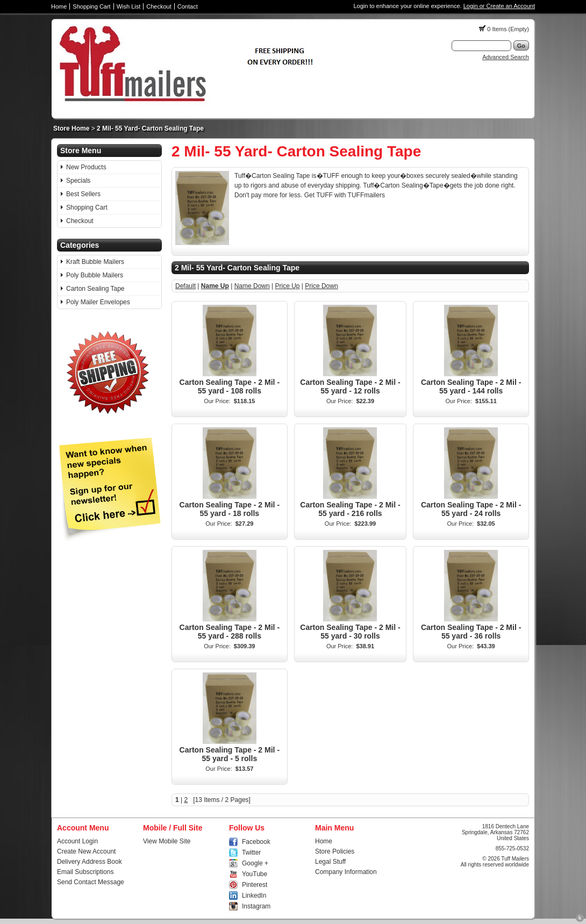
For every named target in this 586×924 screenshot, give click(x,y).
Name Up (215, 286)
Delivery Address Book (90, 862)
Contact (188, 6)
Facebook (256, 842)
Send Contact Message (91, 882)
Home (59, 6)
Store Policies (335, 851)
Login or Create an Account (499, 6)
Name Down (252, 286)
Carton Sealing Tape (95, 289)
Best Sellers (83, 194)
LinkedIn (254, 896)
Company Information (346, 872)
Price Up (287, 286)
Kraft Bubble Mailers (95, 262)
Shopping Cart (91, 6)
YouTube (255, 874)
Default (185, 286)
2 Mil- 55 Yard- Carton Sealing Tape (150, 128)
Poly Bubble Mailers (95, 275)
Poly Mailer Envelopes (98, 302)
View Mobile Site (167, 841)
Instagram (256, 906)
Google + (255, 863)
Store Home (71, 128)
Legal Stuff (330, 862)
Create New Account (86, 851)
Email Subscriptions (85, 872)
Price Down (321, 286)
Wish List (129, 6)
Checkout (159, 6)
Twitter (251, 853)
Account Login (77, 841)
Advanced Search (506, 57)
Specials (78, 181)
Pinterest (255, 885)
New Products (86, 167)
